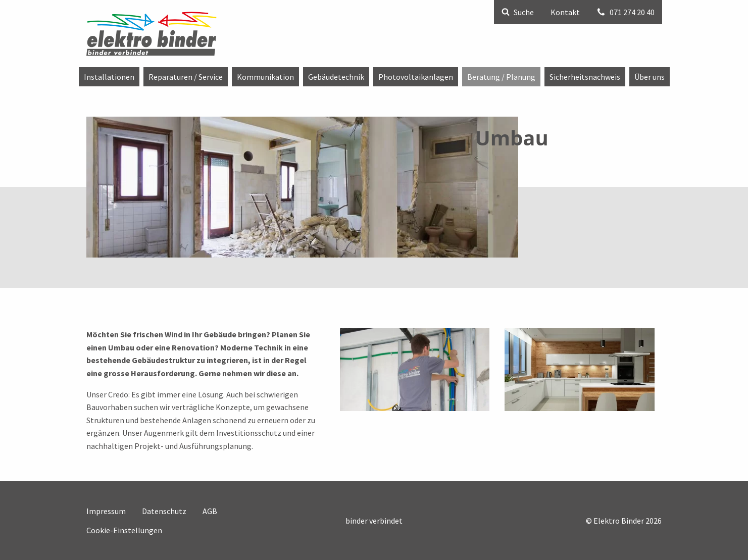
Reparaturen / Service (186, 77)
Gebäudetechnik (336, 77)
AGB (210, 511)
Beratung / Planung (501, 77)
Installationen (109, 77)
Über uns (650, 77)
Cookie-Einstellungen (124, 530)
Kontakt (565, 12)
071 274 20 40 (626, 12)
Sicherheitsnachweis (585, 77)
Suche (518, 12)
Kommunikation (265, 77)
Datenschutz (164, 511)
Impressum (106, 511)
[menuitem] (109, 77)
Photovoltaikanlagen (416, 77)
